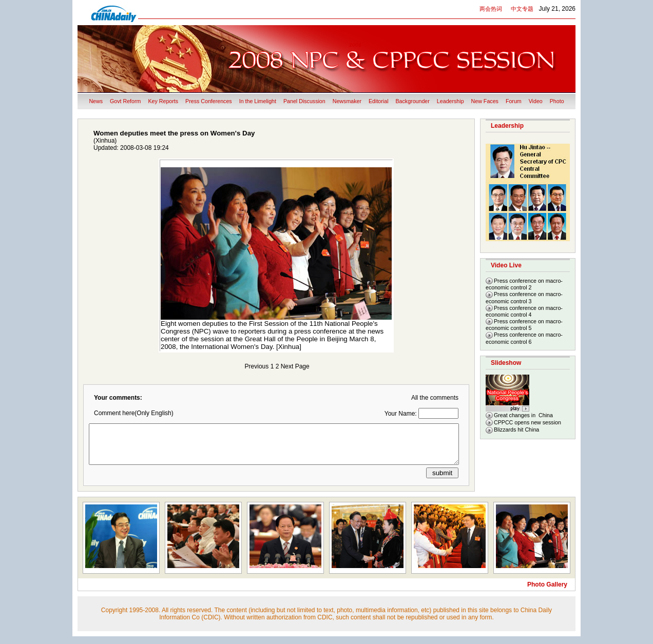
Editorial (379, 101)
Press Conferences (209, 101)
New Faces (485, 101)
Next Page (295, 366)
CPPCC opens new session (527, 422)
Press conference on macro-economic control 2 (524, 284)
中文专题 (522, 9)
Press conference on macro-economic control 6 (524, 338)
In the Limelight (258, 101)
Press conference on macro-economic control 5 (524, 325)
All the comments (435, 398)
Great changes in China (523, 415)
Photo (557, 101)
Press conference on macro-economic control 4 (524, 311)
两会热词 (491, 9)
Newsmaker (347, 101)
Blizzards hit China (516, 430)
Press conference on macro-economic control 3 (524, 297)
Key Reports (163, 101)
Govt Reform (125, 101)
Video (536, 101)
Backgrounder (413, 101)
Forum (514, 101)
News (96, 101)
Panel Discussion (304, 101)
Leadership (450, 101)
